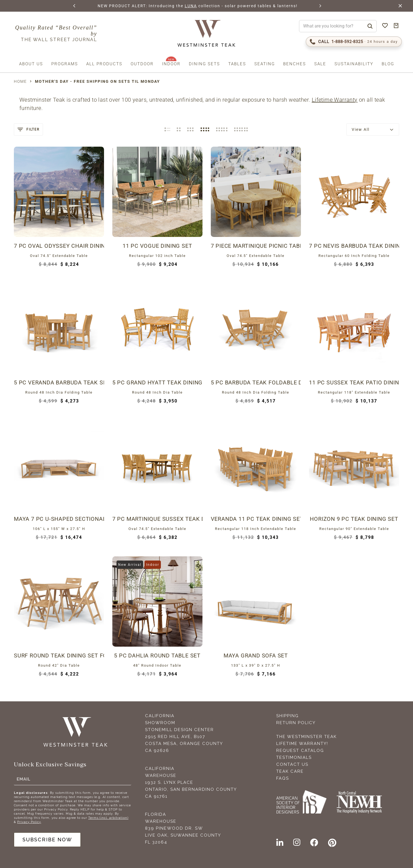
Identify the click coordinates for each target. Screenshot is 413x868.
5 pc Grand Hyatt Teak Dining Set (157, 382)
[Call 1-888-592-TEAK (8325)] (354, 42)
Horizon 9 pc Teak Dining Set (354, 519)
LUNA (197, 6)
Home (20, 81)
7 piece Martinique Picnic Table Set (256, 246)
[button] (75, 6)
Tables (237, 64)
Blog (388, 64)
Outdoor (142, 64)
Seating (265, 64)
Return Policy (296, 723)
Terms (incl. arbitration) (108, 818)
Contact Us (292, 764)
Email (24, 779)
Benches (295, 64)
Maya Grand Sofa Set (256, 656)
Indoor (171, 64)
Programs (65, 64)
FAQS (283, 778)
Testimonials (294, 757)
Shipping (287, 716)
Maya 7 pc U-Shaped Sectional (59, 519)
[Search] (370, 26)
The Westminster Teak (306, 737)
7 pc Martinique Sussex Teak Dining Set (157, 519)
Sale (320, 64)
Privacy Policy (29, 822)
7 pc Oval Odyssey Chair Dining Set (59, 246)
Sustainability (354, 64)
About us (31, 64)
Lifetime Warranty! (302, 744)
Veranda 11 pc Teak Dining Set (256, 519)
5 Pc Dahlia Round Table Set (157, 656)
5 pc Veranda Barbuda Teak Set (59, 382)
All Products (104, 64)
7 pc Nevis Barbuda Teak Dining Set (354, 246)
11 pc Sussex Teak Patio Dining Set (354, 382)
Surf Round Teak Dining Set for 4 (59, 656)
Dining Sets (204, 64)
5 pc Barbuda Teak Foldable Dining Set (256, 382)
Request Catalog (300, 751)
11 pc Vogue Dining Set (157, 246)
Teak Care (290, 771)
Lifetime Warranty (335, 100)
